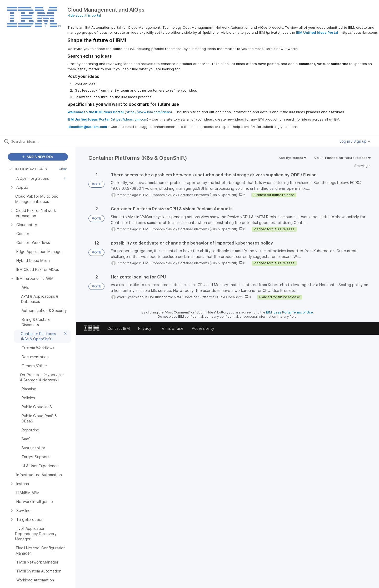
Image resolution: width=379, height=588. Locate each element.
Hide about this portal (84, 15)
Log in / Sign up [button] (355, 141)
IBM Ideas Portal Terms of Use (290, 312)
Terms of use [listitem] (172, 328)
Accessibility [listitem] (203, 328)
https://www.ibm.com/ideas (148, 112)
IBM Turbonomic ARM (159, 195)
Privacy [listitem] (145, 328)
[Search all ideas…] (44, 141)
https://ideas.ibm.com (129, 119)
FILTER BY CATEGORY (28, 169)
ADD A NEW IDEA (38, 157)
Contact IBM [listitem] (119, 328)
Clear (63, 169)
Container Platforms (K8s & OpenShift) (208, 195)
